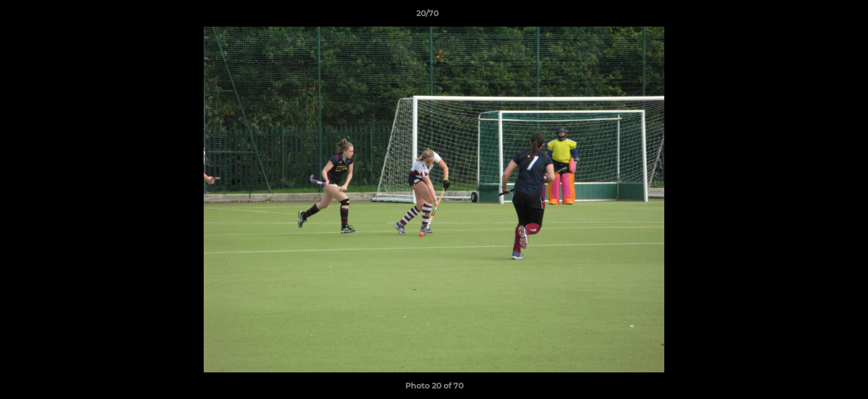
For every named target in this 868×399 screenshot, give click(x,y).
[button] (821, 16)
